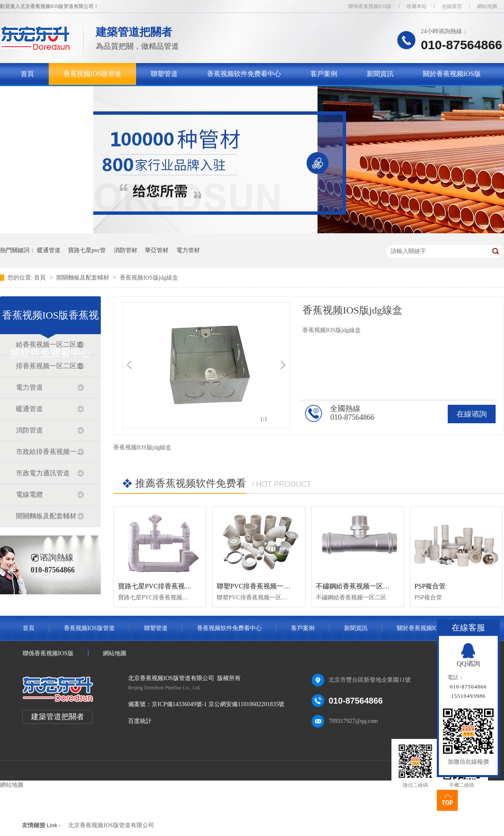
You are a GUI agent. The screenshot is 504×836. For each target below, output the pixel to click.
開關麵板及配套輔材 (84, 278)
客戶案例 (324, 74)
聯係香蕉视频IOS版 (370, 6)
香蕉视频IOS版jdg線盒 (149, 278)
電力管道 (29, 387)
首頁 (27, 74)
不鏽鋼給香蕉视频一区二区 (356, 586)
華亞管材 (157, 250)
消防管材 (126, 250)
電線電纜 (29, 494)
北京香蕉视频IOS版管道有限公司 (111, 825)
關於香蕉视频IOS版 (452, 74)
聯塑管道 (164, 74)
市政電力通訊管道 (43, 473)
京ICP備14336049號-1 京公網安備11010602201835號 (218, 704)
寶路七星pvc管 (87, 250)
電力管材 (188, 250)
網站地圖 (487, 6)
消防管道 (29, 430)
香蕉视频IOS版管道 (92, 74)
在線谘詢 (472, 414)
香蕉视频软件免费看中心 (244, 74)
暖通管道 (49, 250)
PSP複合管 (430, 586)
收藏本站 (417, 6)
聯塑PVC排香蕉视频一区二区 (260, 586)
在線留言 (452, 6)
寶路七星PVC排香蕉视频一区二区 (168, 586)
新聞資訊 (380, 74)
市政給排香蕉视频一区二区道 (50, 452)
